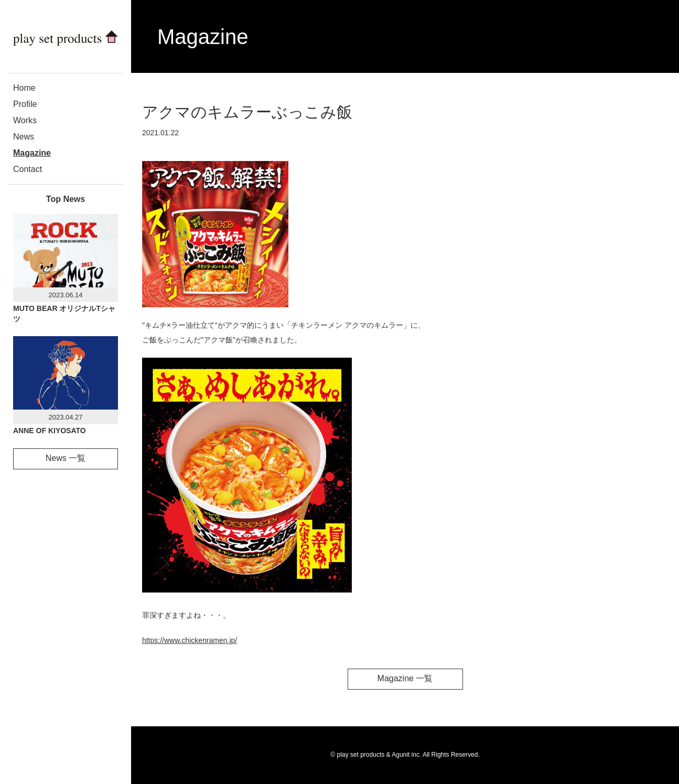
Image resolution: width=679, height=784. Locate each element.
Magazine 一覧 (405, 678)
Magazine (32, 153)
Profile (25, 104)
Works (25, 120)
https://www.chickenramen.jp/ (190, 640)
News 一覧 (66, 458)
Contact (28, 169)
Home (24, 88)
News (24, 137)
